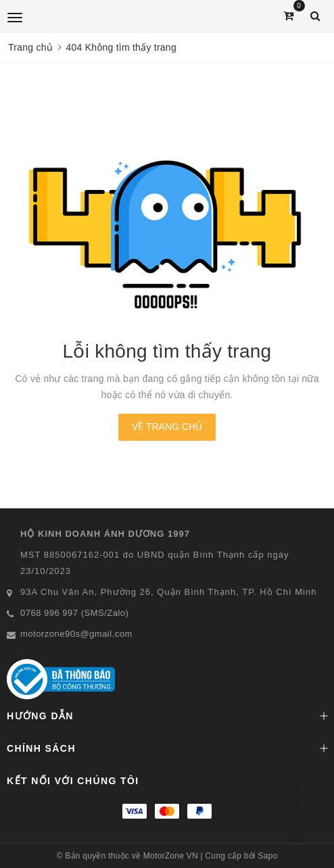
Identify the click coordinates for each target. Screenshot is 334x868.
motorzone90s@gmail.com (76, 634)
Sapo (267, 856)
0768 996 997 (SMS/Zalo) (74, 613)
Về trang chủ (167, 427)
